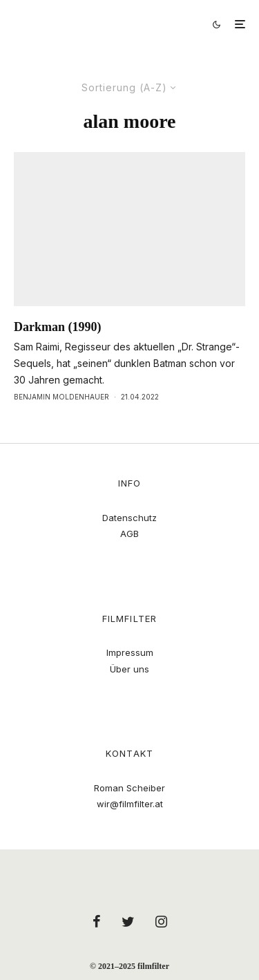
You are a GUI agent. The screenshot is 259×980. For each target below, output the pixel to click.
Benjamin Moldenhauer (61, 397)
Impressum (130, 652)
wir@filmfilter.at (130, 804)
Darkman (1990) (58, 327)
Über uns (129, 669)
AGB (129, 534)
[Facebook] (97, 921)
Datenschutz (129, 518)
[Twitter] (128, 921)
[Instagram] (161, 921)
